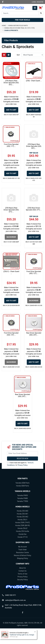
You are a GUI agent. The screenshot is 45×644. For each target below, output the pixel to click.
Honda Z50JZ (23, 528)
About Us (22, 568)
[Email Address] (22, 453)
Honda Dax (22, 534)
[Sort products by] (32, 55)
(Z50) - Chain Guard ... (34, 81)
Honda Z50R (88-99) (22, 525)
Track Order (22, 550)
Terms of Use (23, 574)
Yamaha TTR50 (22, 501)
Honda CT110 (22, 537)
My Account (22, 547)
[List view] (9, 55)
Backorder (11, 237)
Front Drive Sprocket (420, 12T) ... (34, 272)
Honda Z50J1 (22, 520)
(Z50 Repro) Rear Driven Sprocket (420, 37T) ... (11, 210)
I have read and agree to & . (20, 464)
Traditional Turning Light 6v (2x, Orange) (22, 635)
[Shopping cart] (40, 8)
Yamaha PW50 (22, 495)
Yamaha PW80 (22, 498)
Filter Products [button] (11, 40)
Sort (18, 55)
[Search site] (41, 13)
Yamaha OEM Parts (23, 483)
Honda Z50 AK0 (22, 511)
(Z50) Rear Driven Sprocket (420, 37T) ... (34, 209)
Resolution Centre (22, 553)
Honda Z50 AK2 (22, 517)
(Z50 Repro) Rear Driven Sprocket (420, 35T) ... (11, 83)
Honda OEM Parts (22, 486)
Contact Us (23, 571)
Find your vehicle (22, 20)
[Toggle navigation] (35, 8)
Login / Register (38, 2)
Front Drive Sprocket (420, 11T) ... (11, 145)
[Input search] (20, 13)
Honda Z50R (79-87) (22, 523)
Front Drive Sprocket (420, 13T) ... (11, 334)
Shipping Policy (22, 558)
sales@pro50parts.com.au (15, 600)
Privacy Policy (22, 465)
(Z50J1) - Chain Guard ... (11, 272)
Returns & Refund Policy (23, 555)
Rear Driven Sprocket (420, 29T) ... (22, 395)
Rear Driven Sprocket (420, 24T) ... (34, 334)
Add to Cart (11, 110)
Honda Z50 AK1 (22, 514)
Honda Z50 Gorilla (22, 531)
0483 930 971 (11, 595)
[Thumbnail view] (4, 55)
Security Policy (22, 580)
